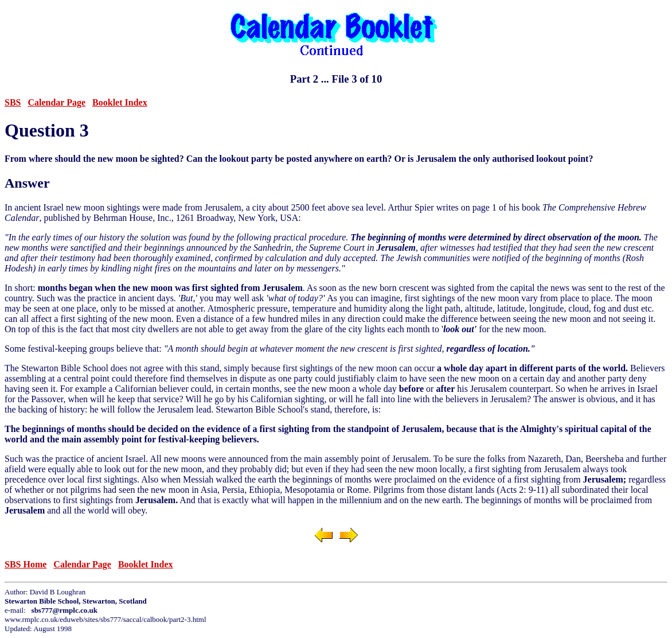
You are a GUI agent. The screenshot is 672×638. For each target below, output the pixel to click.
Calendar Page (56, 102)
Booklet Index (120, 102)
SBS (13, 102)
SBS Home (26, 564)
